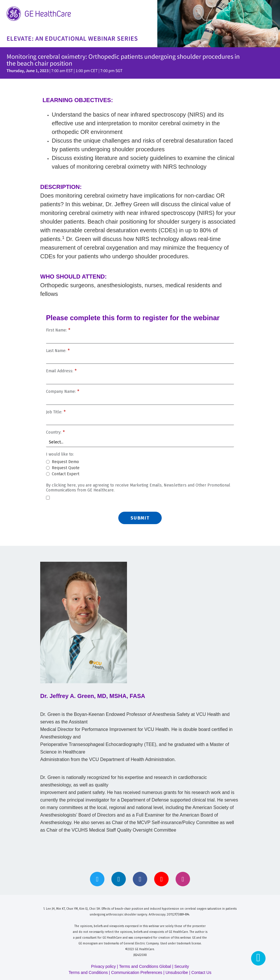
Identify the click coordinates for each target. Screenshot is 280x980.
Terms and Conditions (88, 972)
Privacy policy (104, 966)
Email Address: (61, 371)
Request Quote (66, 468)
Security (182, 966)
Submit (140, 518)
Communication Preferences (137, 972)
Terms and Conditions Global (145, 966)
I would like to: (60, 454)
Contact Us (201, 972)
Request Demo (65, 462)
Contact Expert (66, 474)
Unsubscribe (177, 972)
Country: (55, 433)
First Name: (58, 330)
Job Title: (56, 412)
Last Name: (58, 351)
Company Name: (63, 392)
